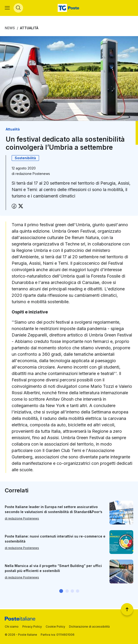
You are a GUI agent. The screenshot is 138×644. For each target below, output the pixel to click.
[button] (61, 592)
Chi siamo (12, 627)
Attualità (29, 29)
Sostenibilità (25, 159)
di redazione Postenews (22, 520)
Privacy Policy (32, 627)
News (10, 29)
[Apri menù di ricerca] (18, 9)
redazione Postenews (33, 175)
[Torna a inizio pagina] (127, 609)
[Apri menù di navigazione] (7, 9)
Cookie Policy (55, 627)
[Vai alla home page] (69, 9)
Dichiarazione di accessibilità (89, 627)
